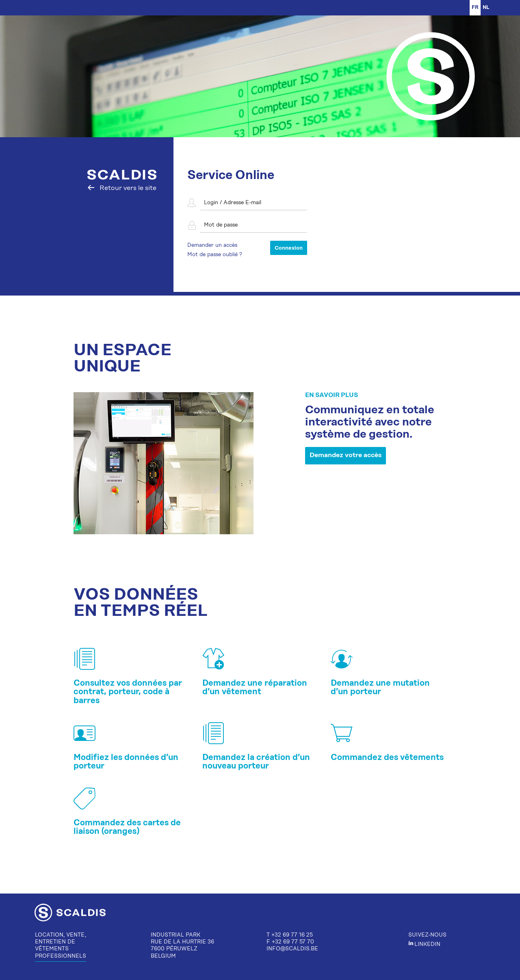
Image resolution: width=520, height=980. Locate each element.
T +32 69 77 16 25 (290, 935)
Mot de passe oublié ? (215, 255)
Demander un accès (212, 245)
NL (486, 8)
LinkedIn (424, 944)
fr (475, 8)
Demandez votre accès (346, 455)
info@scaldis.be (292, 949)
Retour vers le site (122, 188)
